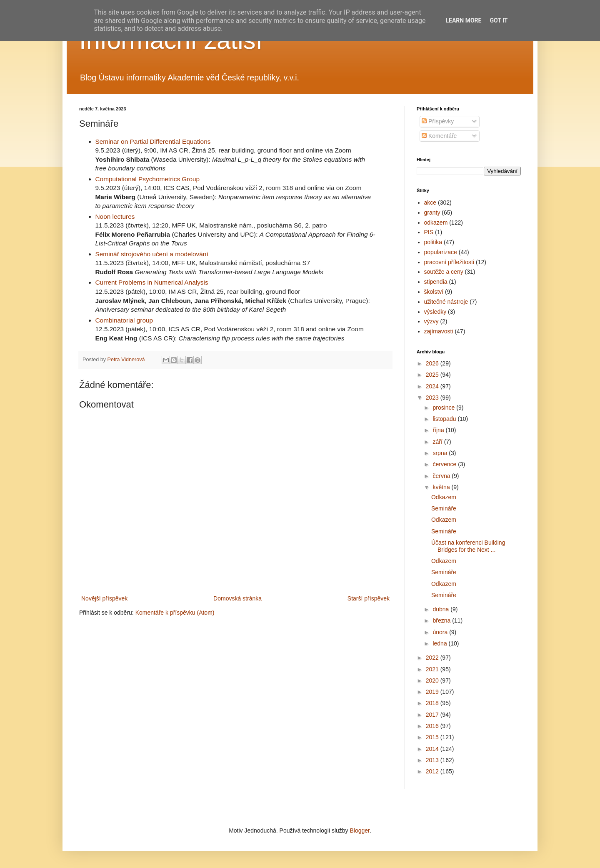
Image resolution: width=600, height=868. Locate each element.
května (442, 487)
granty (432, 213)
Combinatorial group (124, 320)
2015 (433, 737)
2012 (433, 771)
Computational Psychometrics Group (148, 179)
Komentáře (439, 136)
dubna (441, 609)
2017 (433, 715)
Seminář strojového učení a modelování (152, 254)
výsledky (435, 312)
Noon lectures (115, 216)
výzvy (431, 321)
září (438, 442)
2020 (433, 680)
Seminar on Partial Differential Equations (153, 141)
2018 (433, 703)
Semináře (444, 508)
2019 (433, 692)
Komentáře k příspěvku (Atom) (175, 613)
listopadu (445, 419)
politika (433, 242)
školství (434, 292)
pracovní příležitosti (449, 262)
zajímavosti (439, 331)
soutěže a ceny (444, 272)
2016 (433, 726)
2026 (433, 363)
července (445, 464)
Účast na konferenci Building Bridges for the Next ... (468, 546)
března (442, 620)
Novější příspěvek (104, 598)
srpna (441, 453)
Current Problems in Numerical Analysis (152, 282)
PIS (429, 232)
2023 (433, 398)
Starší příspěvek (369, 598)
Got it (499, 20)
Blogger (359, 830)
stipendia (436, 282)
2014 (433, 749)
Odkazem (444, 497)
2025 (433, 375)
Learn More (463, 20)
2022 (433, 658)
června (442, 476)
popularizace (441, 252)
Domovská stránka (237, 598)
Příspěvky (438, 121)
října (439, 430)
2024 (433, 386)
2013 (433, 760)
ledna (440, 643)
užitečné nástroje (446, 302)
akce (430, 203)
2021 (433, 669)
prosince (444, 408)
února (441, 632)
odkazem (436, 223)
